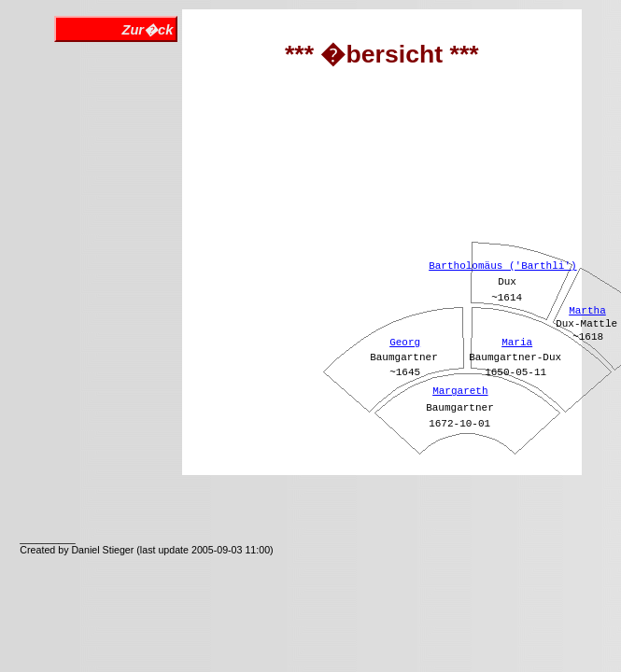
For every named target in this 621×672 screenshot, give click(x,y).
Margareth (460, 391)
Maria (517, 343)
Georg (405, 343)
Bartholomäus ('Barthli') (502, 266)
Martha (587, 311)
